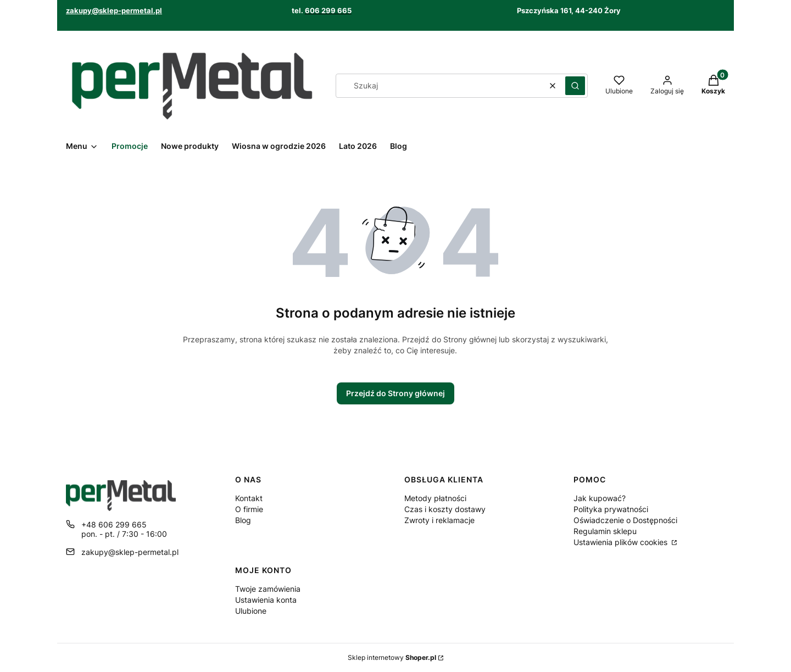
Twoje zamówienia (268, 589)
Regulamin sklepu (605, 531)
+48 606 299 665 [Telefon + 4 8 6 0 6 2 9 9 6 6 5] (114, 524)
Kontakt (249, 498)
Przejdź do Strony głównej (396, 393)
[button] (575, 86)
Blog (243, 520)
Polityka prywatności (611, 509)
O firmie (249, 509)
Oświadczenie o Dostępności (625, 520)
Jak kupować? (600, 498)
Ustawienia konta (266, 600)
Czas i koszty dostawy (445, 509)
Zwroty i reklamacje (439, 520)
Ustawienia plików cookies (622, 542)
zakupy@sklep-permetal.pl (114, 10)
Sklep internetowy (392, 657)
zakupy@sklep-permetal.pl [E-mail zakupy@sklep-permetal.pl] (130, 552)
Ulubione (251, 611)
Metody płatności (435, 498)
